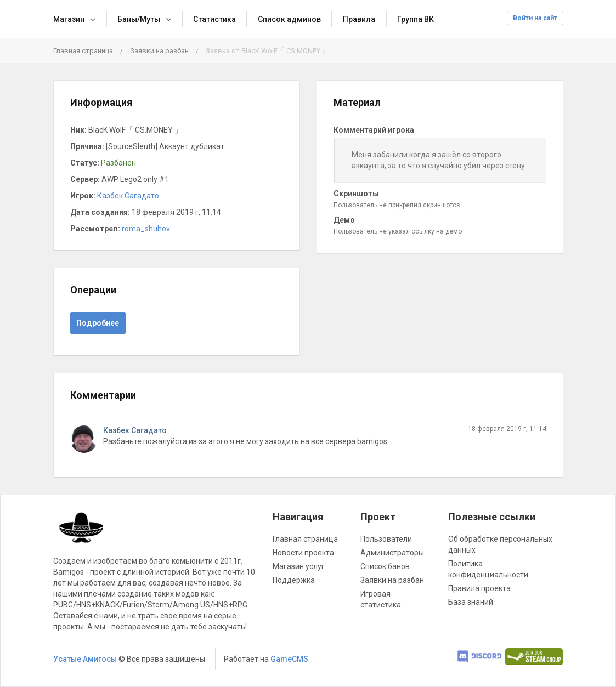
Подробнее (98, 323)
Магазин (69, 19)
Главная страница (83, 51)
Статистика (214, 19)
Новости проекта (303, 553)
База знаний (471, 602)
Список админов (289, 19)
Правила (359, 19)
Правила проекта (479, 588)
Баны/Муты (139, 19)
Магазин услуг (299, 566)
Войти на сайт (535, 18)
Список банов (385, 566)
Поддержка (294, 580)
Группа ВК (416, 19)
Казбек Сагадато (128, 196)
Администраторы (392, 553)
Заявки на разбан (159, 51)
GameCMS (289, 659)
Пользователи (386, 539)
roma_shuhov (146, 229)
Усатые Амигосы (85, 659)
